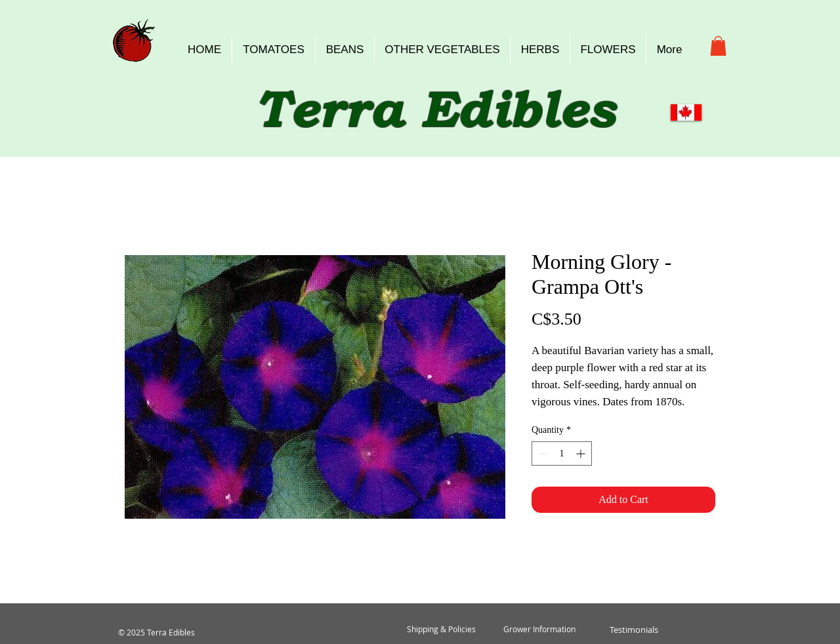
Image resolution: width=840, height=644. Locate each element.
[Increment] (582, 453)
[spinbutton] (562, 453)
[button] (718, 46)
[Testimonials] (634, 630)
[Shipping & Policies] (441, 630)
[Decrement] (542, 453)
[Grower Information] (539, 630)
